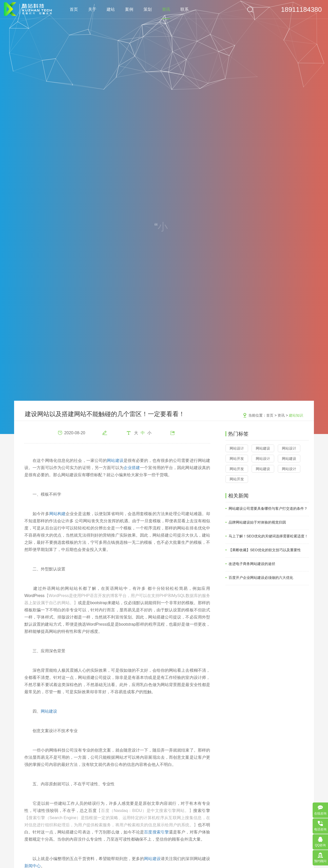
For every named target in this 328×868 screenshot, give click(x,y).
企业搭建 (132, 468)
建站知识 (296, 415)
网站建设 (115, 460)
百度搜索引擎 (156, 832)
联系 (184, 9)
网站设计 (237, 448)
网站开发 (237, 459)
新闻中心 (33, 866)
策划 (148, 9)
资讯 (166, 9)
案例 (129, 9)
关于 (92, 9)
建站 (111, 9)
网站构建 (57, 514)
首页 (74, 9)
